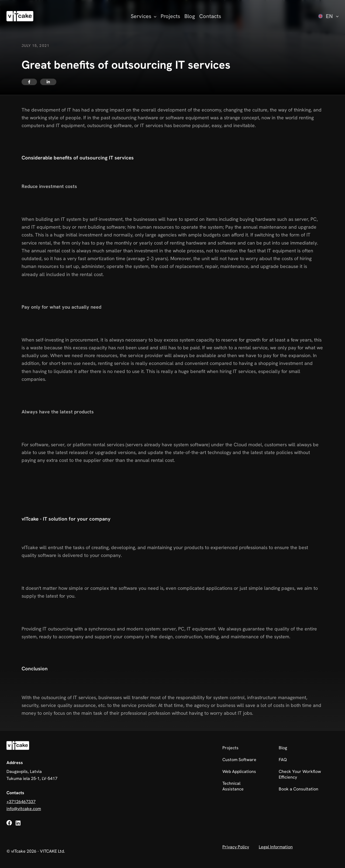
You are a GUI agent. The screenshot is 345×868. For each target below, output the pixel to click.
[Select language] (328, 16)
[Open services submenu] (144, 16)
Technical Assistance (233, 786)
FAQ (283, 760)
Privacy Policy (236, 847)
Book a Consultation (299, 789)
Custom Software (239, 760)
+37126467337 (21, 802)
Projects (170, 16)
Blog (190, 16)
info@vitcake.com (24, 809)
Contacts (210, 16)
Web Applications (239, 771)
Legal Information (276, 847)
